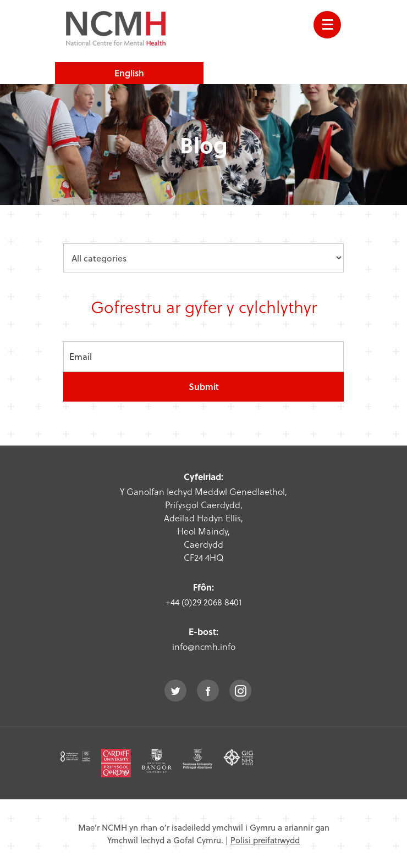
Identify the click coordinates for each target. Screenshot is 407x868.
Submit (204, 386)
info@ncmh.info (204, 646)
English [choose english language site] (129, 73)
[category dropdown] (204, 258)
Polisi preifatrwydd (265, 840)
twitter (175, 691)
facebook (208, 691)
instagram (240, 691)
